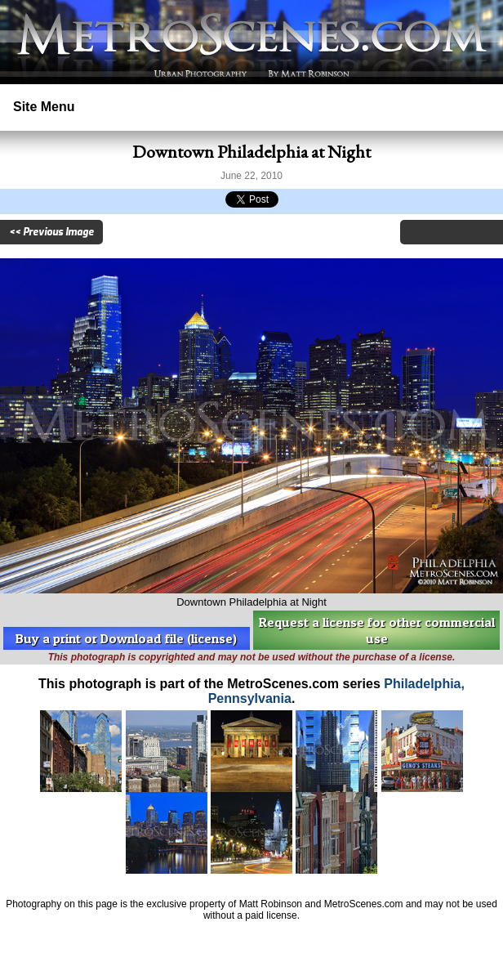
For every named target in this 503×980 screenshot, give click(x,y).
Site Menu (44, 107)
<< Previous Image (51, 232)
